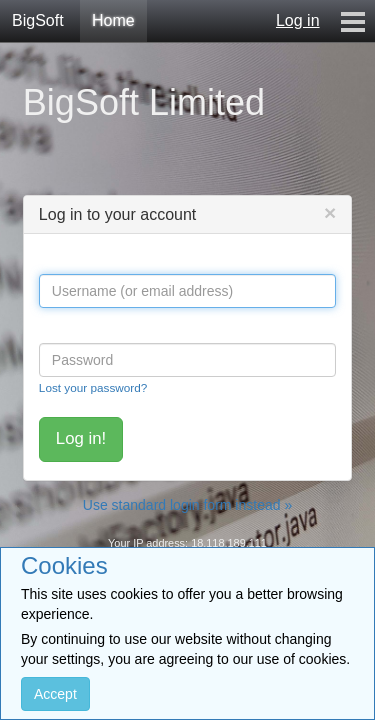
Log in (298, 20)
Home (113, 20)
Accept (55, 694)
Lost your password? (93, 387)
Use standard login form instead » (187, 505)
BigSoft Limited (144, 102)
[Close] (330, 212)
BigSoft (38, 20)
